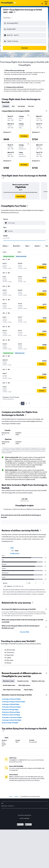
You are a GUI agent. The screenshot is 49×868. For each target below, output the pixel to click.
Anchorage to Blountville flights (12, 720)
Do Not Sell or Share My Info (25, 815)
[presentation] (15, 12)
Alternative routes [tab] (8, 681)
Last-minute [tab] (21, 106)
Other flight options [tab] (24, 685)
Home (11, 797)
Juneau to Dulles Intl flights (10, 723)
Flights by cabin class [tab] (38, 681)
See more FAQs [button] (25, 632)
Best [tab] (13, 106)
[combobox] (8, 18)
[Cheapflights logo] (7, 3)
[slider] (46, 240)
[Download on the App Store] (28, 825)
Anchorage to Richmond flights (11, 707)
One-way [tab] (31, 106)
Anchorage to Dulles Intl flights (11, 699)
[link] (21, 196)
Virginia (16, 797)
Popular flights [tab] (28, 690)
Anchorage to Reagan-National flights (14, 702)
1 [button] (23, 403)
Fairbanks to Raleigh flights (10, 710)
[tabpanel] (24, 520)
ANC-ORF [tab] (24, 499)
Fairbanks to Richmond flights (11, 712)
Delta (12, 548)
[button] (24, 23)
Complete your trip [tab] (23, 681)
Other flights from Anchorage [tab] (12, 690)
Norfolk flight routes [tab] (9, 685)
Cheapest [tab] (6, 106)
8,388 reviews (15, 553)
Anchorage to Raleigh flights (11, 704)
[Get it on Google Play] (20, 825)
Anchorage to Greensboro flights (12, 717)
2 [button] (26, 403)
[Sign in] (42, 4)
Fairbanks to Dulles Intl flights (11, 715)
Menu (46, 3)
